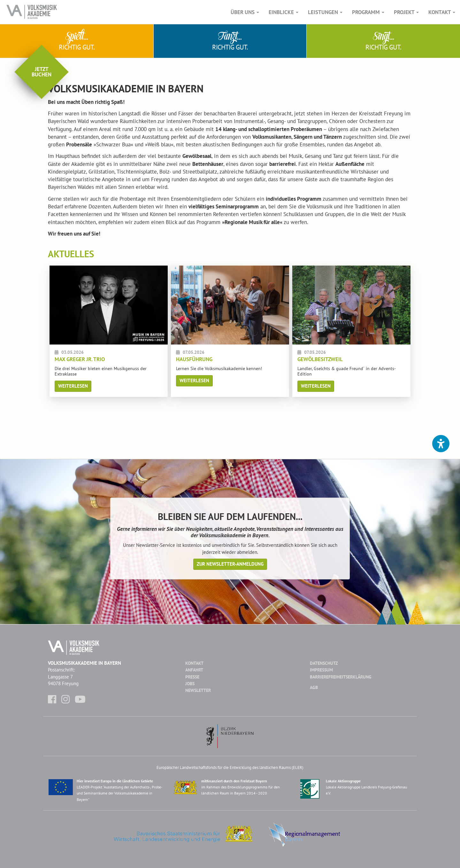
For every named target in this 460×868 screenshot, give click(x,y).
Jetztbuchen (42, 72)
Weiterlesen (73, 386)
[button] (441, 444)
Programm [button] (368, 12)
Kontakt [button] (442, 12)
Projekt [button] (406, 12)
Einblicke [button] (284, 12)
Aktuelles (71, 254)
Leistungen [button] (325, 12)
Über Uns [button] (245, 12)
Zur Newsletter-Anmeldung (230, 564)
